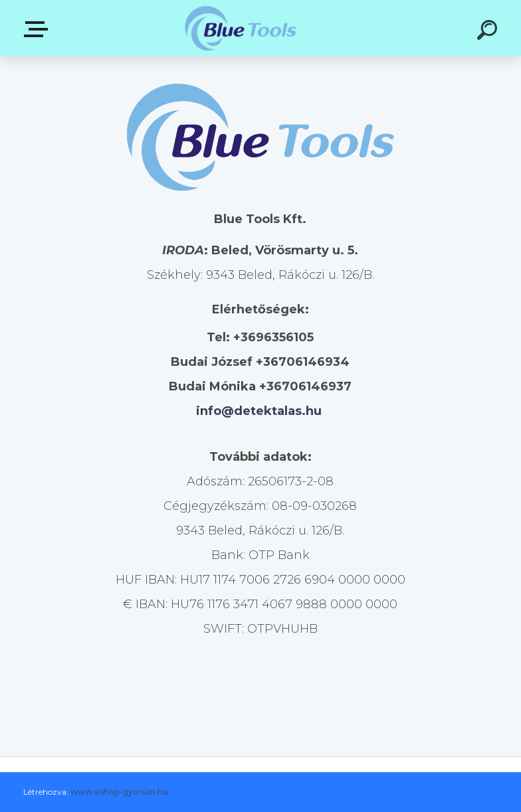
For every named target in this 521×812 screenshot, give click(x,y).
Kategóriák (39, 29)
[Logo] (241, 28)
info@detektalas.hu (259, 411)
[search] (489, 32)
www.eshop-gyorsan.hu (119, 792)
